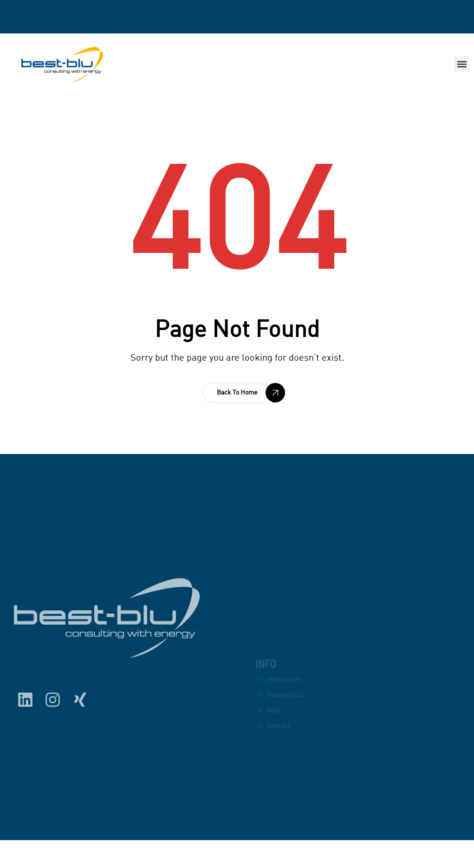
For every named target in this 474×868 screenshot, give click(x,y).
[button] (462, 64)
